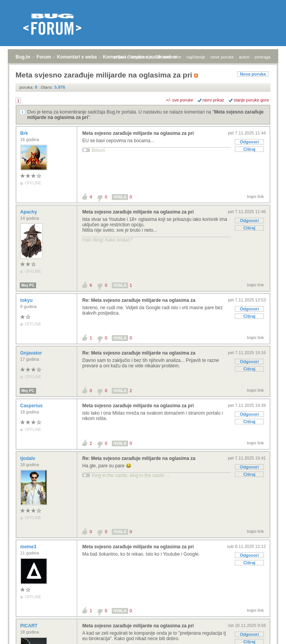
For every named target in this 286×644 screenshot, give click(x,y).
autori (244, 57)
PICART (29, 626)
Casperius (32, 406)
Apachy (29, 212)
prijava (120, 57)
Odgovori (249, 142)
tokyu (27, 300)
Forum (44, 57)
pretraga (263, 57)
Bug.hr (23, 57)
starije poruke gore (251, 100)
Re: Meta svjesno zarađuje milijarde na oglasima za (139, 300)
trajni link (256, 196)
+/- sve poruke (180, 100)
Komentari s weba (77, 57)
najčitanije (196, 57)
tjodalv (28, 458)
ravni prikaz (213, 100)
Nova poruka (253, 74)
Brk (25, 133)
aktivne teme (169, 57)
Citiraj (249, 149)
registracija (142, 57)
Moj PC (28, 285)
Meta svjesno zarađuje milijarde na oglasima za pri (138, 133)
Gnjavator (32, 353)
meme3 (29, 547)
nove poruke (222, 57)
